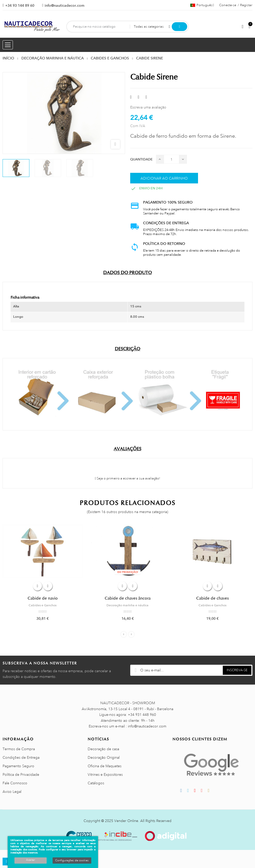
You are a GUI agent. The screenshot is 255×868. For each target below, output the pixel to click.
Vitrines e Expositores (105, 774)
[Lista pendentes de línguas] (202, 5)
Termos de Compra (19, 749)
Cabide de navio (43, 598)
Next (131, 634)
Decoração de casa (103, 749)
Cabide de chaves (212, 598)
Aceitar (31, 860)
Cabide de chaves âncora (128, 598)
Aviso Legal (12, 792)
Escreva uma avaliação (148, 107)
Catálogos (96, 783)
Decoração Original (104, 757)
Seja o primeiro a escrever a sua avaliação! (128, 478)
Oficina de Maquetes (105, 766)
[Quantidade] (171, 159)
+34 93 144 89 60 (20, 5)
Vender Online (126, 821)
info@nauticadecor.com (64, 5)
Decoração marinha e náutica (127, 605)
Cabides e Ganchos (43, 605)
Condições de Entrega (21, 757)
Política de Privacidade (21, 774)
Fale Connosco (15, 783)
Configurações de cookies (72, 861)
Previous (124, 634)
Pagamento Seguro (18, 766)
